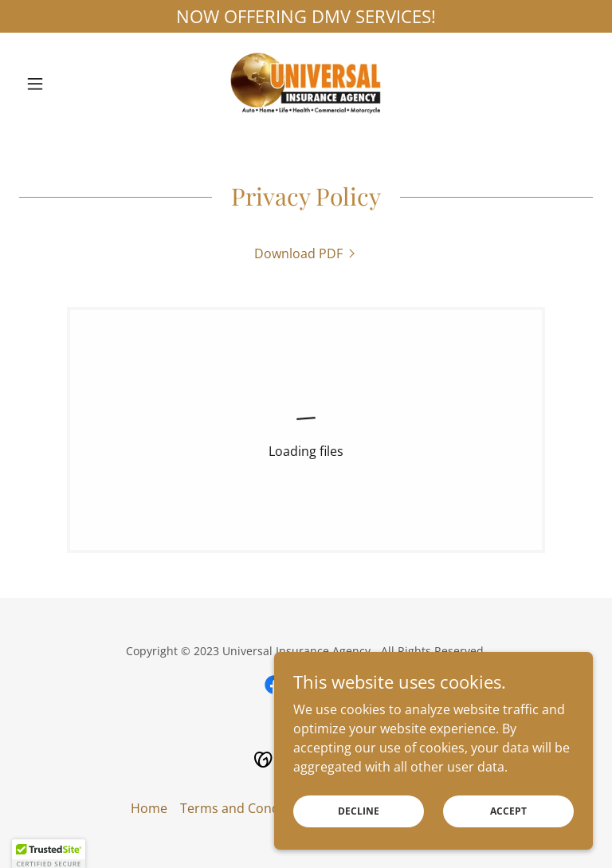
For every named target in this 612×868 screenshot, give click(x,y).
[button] (62, 84)
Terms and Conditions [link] (247, 808)
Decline (359, 811)
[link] (306, 84)
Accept (508, 811)
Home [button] (149, 808)
